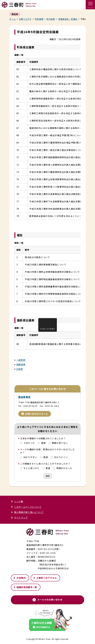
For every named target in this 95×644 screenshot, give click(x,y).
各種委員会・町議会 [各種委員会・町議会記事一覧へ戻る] (68, 19)
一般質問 (21, 360)
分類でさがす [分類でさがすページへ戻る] (25, 19)
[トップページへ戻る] (19, 6)
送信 (48, 476)
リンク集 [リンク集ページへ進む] (17, 501)
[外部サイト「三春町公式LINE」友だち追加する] (48, 620)
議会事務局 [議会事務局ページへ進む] (24, 397)
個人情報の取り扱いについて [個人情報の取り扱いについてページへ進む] (27, 512)
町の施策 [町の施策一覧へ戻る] (51, 19)
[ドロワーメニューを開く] (90, 5)
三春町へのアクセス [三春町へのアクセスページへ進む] (45, 578)
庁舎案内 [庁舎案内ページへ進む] (20, 578)
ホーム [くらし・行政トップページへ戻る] (12, 19)
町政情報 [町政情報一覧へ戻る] (39, 19)
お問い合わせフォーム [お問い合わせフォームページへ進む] (35, 414)
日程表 (20, 369)
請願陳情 (21, 364)
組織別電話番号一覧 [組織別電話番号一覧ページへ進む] (25, 587)
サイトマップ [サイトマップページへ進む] (19, 518)
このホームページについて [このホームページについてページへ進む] (26, 507)
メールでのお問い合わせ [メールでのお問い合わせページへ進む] (47, 600)
